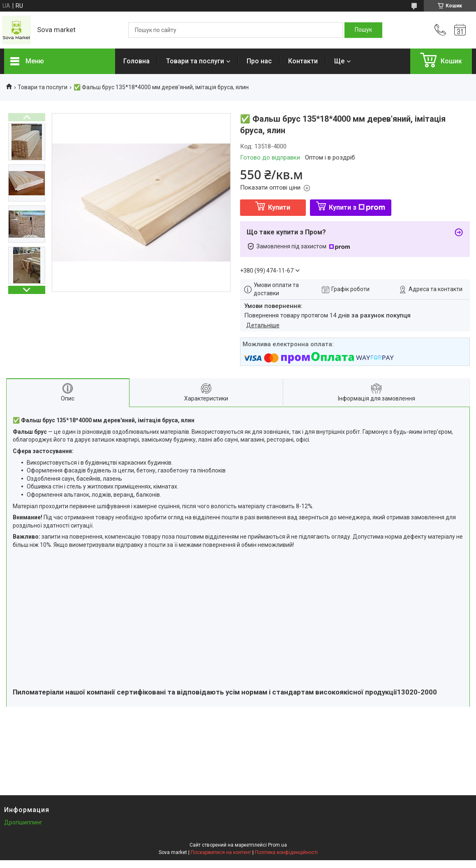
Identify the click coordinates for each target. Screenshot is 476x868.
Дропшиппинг (23, 822)
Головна (136, 61)
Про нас (259, 61)
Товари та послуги (195, 61)
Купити (279, 207)
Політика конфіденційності (286, 852)
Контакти (303, 61)
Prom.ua (277, 845)
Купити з (357, 207)
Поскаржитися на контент (221, 852)
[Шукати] (363, 30)
